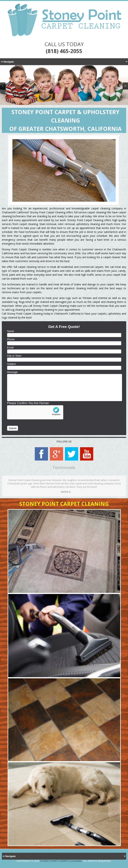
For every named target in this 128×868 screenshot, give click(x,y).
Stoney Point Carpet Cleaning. (61, 861)
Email (10, 348)
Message (12, 372)
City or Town (14, 356)
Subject (11, 364)
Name (11, 331)
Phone (11, 339)
